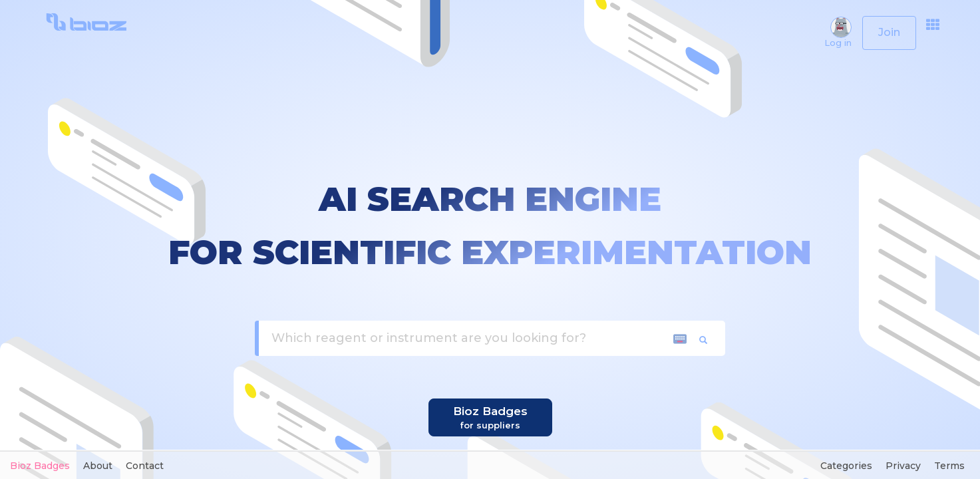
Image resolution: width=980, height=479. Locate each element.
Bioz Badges (40, 466)
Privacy (903, 466)
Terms (949, 466)
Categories (846, 466)
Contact (145, 466)
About (98, 466)
